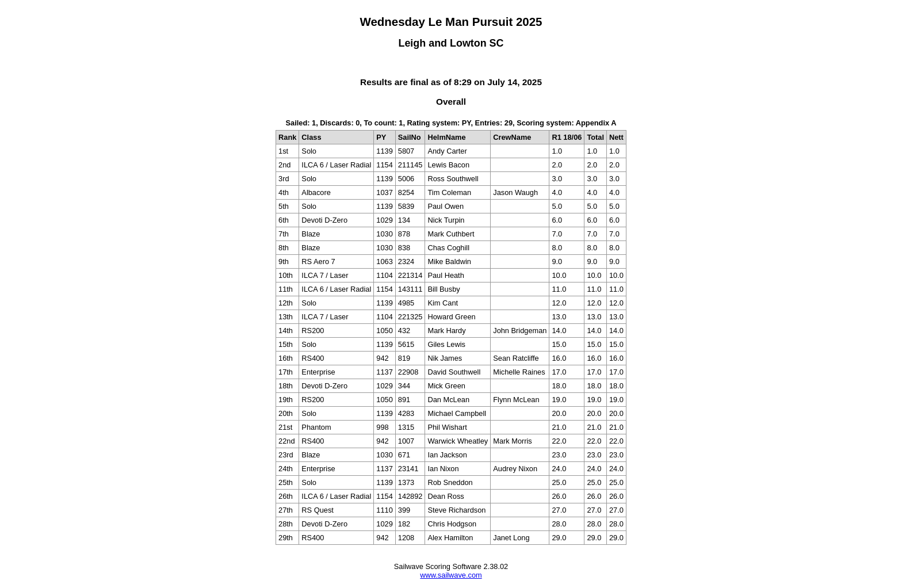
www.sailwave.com (451, 575)
